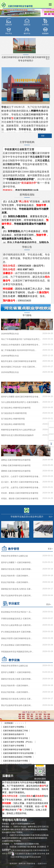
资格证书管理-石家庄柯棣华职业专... (17, 638)
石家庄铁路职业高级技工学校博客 (17, 757)
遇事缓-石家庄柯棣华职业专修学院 (16, 471)
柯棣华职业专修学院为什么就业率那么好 (18, 430)
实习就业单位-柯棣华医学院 (13, 419)
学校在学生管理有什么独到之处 (15, 556)
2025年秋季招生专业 (10, 372)
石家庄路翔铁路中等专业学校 (15, 738)
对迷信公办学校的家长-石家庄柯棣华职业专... (20, 345)
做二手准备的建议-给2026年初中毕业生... (19, 350)
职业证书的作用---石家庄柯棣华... (15, 576)
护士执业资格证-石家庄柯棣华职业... (17, 645)
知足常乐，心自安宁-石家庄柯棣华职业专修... (20, 476)
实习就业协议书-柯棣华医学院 (14, 413)
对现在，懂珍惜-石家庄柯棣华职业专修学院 (20, 499)
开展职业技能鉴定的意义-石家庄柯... (17, 619)
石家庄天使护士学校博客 (14, 746)
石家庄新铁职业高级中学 (14, 734)
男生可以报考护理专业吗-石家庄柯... (17, 596)
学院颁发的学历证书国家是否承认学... (17, 652)
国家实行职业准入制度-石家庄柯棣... (17, 569)
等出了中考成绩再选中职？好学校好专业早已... (21, 339)
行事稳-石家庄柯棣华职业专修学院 (16, 465)
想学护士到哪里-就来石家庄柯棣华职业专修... (20, 397)
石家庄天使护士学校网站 (14, 727)
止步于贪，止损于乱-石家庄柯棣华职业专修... (20, 487)
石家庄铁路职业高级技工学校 (15, 731)
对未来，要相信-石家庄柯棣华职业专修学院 (20, 493)
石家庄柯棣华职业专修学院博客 (16, 749)
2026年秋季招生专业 (10, 334)
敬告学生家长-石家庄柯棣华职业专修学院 (19, 361)
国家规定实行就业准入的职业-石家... (17, 589)
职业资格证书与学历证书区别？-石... (17, 612)
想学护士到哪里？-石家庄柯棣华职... (17, 562)
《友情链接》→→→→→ (14, 723)
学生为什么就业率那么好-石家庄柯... (17, 625)
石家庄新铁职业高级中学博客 (15, 761)
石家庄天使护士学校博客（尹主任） (18, 742)
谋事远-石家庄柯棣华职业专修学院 (16, 460)
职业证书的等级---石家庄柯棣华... (15, 582)
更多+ (49, 328)
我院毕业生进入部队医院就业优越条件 (17, 435)
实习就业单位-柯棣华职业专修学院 (16, 408)
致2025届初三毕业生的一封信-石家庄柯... (19, 367)
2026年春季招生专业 (10, 356)
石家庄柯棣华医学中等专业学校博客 (18, 753)
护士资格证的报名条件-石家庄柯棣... (17, 632)
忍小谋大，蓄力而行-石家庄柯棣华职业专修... (20, 482)
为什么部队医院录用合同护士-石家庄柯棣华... (20, 402)
